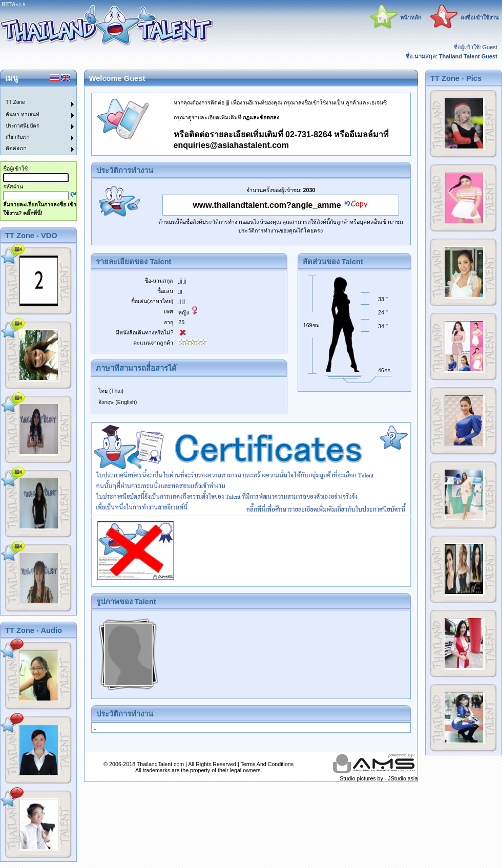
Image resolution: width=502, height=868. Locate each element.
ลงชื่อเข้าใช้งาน (480, 17)
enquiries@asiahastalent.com (231, 145)
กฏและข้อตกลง (261, 117)
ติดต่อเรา (16, 148)
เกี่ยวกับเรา (18, 137)
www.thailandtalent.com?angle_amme (267, 205)
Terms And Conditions (267, 764)
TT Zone (15, 102)
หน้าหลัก (411, 17)
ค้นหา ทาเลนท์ (23, 114)
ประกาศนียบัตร (22, 126)
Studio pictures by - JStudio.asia (379, 778)
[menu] (32, 121)
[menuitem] (32, 93)
